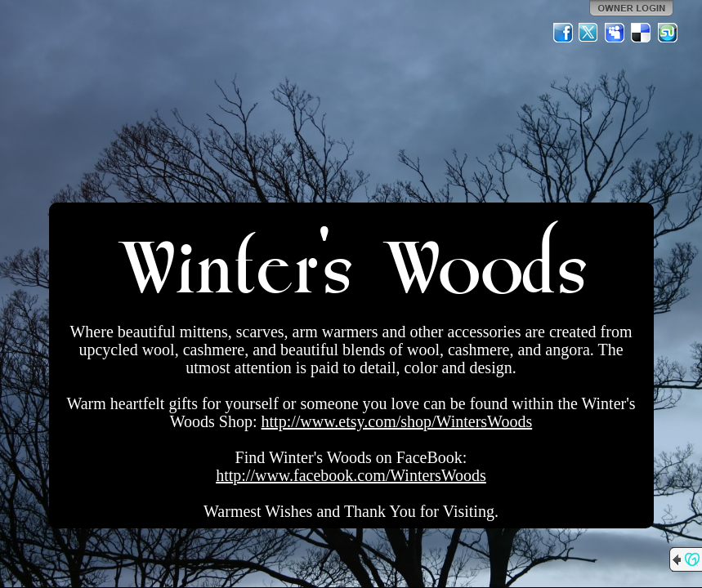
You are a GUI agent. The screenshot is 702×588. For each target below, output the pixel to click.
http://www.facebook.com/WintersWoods (351, 475)
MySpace (615, 33)
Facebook (563, 33)
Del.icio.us (642, 33)
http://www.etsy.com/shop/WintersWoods (397, 421)
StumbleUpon (668, 33)
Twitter (589, 33)
